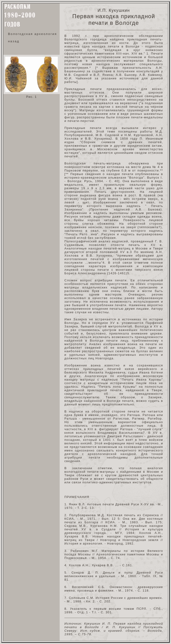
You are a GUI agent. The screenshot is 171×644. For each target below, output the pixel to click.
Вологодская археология (32, 34)
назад (14, 41)
